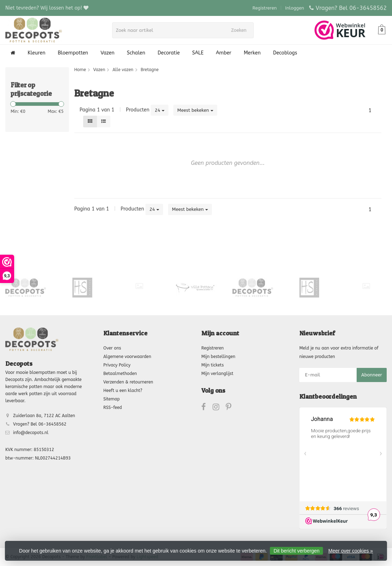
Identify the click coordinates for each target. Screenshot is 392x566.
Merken (252, 53)
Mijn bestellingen (218, 357)
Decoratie (169, 53)
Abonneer (372, 375)
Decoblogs (285, 53)
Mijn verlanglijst (217, 374)
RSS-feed (113, 408)
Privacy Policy (117, 365)
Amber (224, 53)
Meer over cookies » (351, 551)
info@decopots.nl (31, 433)
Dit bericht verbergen (296, 551)
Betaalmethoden (120, 374)
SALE (198, 53)
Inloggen (295, 8)
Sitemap (111, 399)
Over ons (112, 348)
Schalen (136, 53)
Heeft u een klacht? (123, 391)
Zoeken (241, 30)
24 (160, 110)
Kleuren (36, 53)
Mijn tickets (212, 365)
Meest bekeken (195, 110)
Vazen (107, 53)
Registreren (265, 8)
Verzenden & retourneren (128, 382)
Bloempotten (73, 53)
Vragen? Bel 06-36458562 (351, 8)
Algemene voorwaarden (127, 357)
